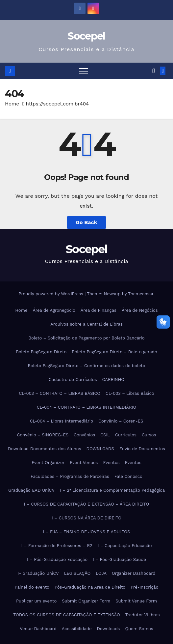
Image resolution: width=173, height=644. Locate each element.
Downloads (108, 629)
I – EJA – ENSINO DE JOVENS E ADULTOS (87, 532)
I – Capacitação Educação (125, 546)
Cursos (149, 435)
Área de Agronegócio (54, 310)
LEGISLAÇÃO (77, 573)
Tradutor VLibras (143, 615)
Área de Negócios (140, 310)
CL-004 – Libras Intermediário (62, 421)
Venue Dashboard (38, 629)
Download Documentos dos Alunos (44, 449)
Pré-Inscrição (144, 587)
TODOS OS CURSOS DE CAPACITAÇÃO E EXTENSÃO (66, 615)
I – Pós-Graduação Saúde (119, 559)
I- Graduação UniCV (38, 573)
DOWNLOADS (100, 449)
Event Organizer (48, 463)
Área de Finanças (99, 310)
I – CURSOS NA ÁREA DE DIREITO (86, 518)
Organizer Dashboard (134, 573)
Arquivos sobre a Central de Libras (86, 324)
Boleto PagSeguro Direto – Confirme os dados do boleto (86, 366)
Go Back (87, 222)
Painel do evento (32, 587)
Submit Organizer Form (86, 601)
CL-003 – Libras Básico (130, 393)
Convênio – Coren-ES (121, 421)
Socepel (86, 36)
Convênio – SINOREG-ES (43, 435)
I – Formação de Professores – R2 (57, 546)
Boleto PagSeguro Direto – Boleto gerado (114, 352)
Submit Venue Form (136, 601)
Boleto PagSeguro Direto (41, 352)
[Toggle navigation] (84, 71)
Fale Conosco (128, 476)
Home (12, 104)
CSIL (105, 435)
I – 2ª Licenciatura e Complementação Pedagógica (112, 490)
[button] (153, 71)
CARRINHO (113, 380)
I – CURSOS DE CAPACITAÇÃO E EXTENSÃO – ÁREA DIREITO (86, 504)
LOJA (101, 573)
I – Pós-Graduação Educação (57, 559)
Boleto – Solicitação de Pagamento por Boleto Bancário (86, 338)
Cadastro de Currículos (73, 380)
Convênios (84, 435)
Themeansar (141, 294)
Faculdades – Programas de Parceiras (70, 476)
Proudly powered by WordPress (51, 294)
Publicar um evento (36, 601)
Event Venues (84, 463)
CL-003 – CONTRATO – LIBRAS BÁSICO (60, 393)
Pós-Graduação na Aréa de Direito (90, 587)
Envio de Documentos (142, 449)
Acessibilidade (77, 629)
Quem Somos (139, 629)
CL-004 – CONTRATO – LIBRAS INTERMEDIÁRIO (86, 407)
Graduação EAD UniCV (31, 490)
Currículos (126, 435)
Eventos (111, 463)
